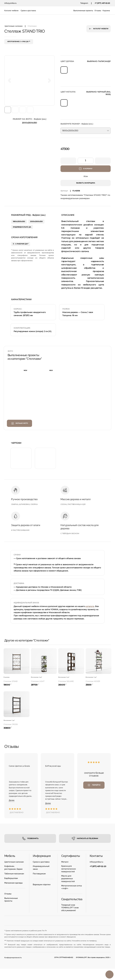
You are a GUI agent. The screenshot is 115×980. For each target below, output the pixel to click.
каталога (90, 606)
